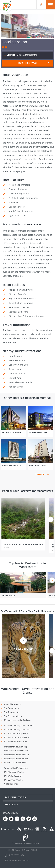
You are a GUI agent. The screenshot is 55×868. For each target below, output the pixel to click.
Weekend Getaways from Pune (18, 729)
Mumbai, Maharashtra (22, 55)
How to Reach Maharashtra (16, 751)
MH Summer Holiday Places (16, 733)
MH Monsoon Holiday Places (17, 737)
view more (42, 474)
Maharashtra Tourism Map (16, 747)
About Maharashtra (13, 704)
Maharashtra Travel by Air (15, 763)
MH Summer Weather (14, 780)
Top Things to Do (12, 712)
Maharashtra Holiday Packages (18, 720)
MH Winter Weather (13, 776)
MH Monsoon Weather (14, 772)
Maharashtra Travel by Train (16, 759)
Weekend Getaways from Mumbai (19, 726)
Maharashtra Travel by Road (16, 755)
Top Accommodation (13, 716)
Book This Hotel (27, 63)
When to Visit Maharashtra (16, 768)
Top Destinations (12, 708)
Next (51, 519)
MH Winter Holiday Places (16, 741)
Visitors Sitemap (11, 784)
